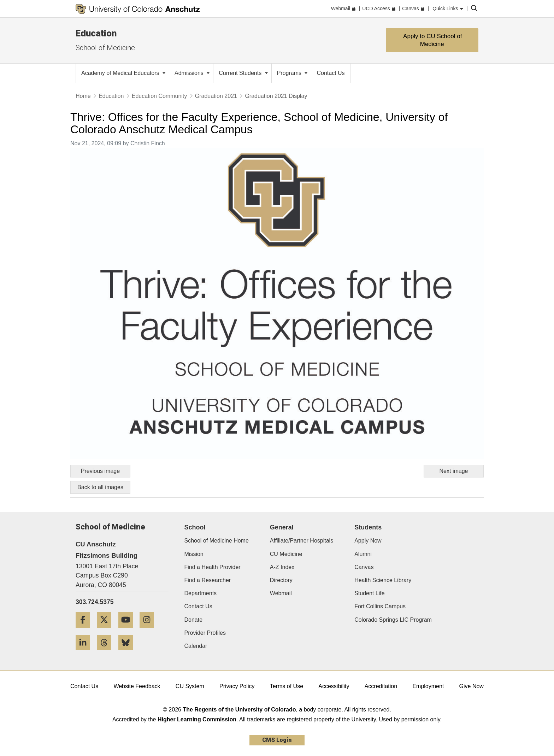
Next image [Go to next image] (454, 471)
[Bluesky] (128, 653)
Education (96, 33)
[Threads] (107, 653)
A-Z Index (282, 567)
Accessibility (334, 686)
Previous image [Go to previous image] (100, 471)
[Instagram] (149, 630)
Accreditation (381, 686)
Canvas (364, 567)
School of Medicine (105, 48)
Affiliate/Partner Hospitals (302, 541)
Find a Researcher (208, 580)
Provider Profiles (205, 633)
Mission (194, 554)
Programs (293, 73)
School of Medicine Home (217, 541)
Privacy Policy (237, 686)
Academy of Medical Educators (123, 73)
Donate (194, 620)
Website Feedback (137, 686)
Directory (281, 580)
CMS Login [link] (277, 740)
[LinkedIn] (86, 653)
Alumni (363, 554)
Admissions (192, 73)
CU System (190, 686)
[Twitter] (107, 630)
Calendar (196, 646)
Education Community (160, 96)
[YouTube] (128, 630)
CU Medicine (286, 554)
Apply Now (368, 541)
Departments (201, 593)
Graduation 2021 (216, 96)
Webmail (281, 593)
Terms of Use (287, 686)
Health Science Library (383, 580)
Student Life (369, 593)
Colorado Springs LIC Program (393, 620)
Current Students (243, 73)
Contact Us (198, 606)
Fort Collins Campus (380, 606)
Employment (428, 686)
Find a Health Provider (213, 567)
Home (83, 96)
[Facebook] (86, 630)
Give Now (472, 686)
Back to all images (100, 487)
